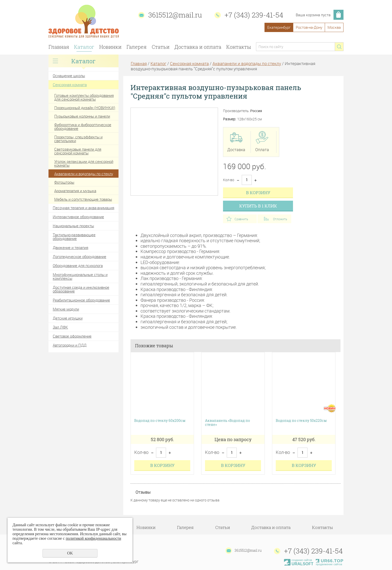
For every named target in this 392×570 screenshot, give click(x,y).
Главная (59, 47)
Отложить (280, 219)
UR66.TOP (330, 561)
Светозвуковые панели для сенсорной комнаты (78, 151)
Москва (334, 27)
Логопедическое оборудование (79, 256)
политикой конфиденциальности (93, 538)
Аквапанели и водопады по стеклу (84, 174)
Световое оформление (72, 336)
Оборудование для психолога (78, 265)
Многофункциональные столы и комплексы (80, 276)
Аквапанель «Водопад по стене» (227, 423)
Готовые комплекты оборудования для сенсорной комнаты (84, 97)
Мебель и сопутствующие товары (83, 199)
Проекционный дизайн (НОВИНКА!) (85, 108)
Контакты (239, 47)
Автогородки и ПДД (70, 345)
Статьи (161, 47)
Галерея (136, 47)
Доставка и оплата (198, 47)
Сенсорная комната (70, 85)
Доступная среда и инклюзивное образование (81, 289)
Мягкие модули (66, 309)
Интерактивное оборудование (78, 217)
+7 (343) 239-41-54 (254, 15)
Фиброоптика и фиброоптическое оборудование (83, 126)
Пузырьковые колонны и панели (82, 116)
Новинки (110, 47)
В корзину (258, 193)
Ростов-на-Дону (309, 27)
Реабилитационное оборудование (81, 300)
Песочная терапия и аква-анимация (83, 208)
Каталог (84, 47)
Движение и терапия (70, 247)
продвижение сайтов (329, 564)
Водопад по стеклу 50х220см (301, 421)
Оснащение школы (69, 76)
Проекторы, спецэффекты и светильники (78, 139)
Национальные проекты (73, 226)
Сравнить (241, 219)
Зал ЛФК (60, 327)
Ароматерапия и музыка (75, 191)
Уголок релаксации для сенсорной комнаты (84, 163)
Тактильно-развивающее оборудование (74, 237)
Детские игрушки (68, 318)
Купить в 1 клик (258, 206)
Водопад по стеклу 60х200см (160, 421)
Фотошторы (64, 182)
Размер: (229, 119)
